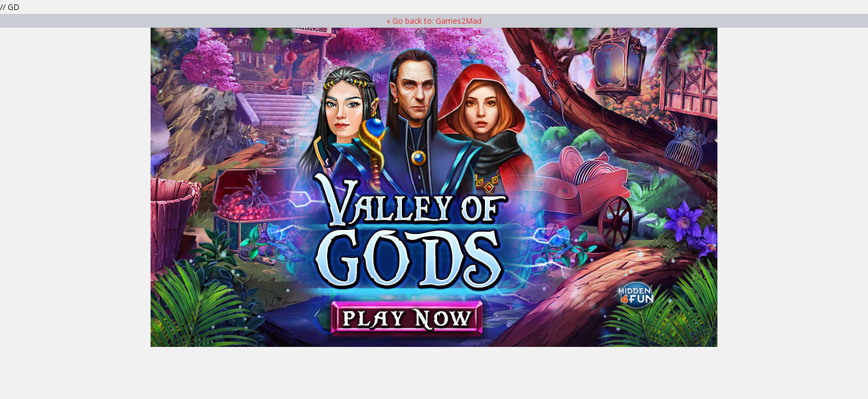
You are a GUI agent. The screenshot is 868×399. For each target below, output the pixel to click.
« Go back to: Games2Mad (434, 21)
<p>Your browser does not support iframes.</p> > (434, 187)
